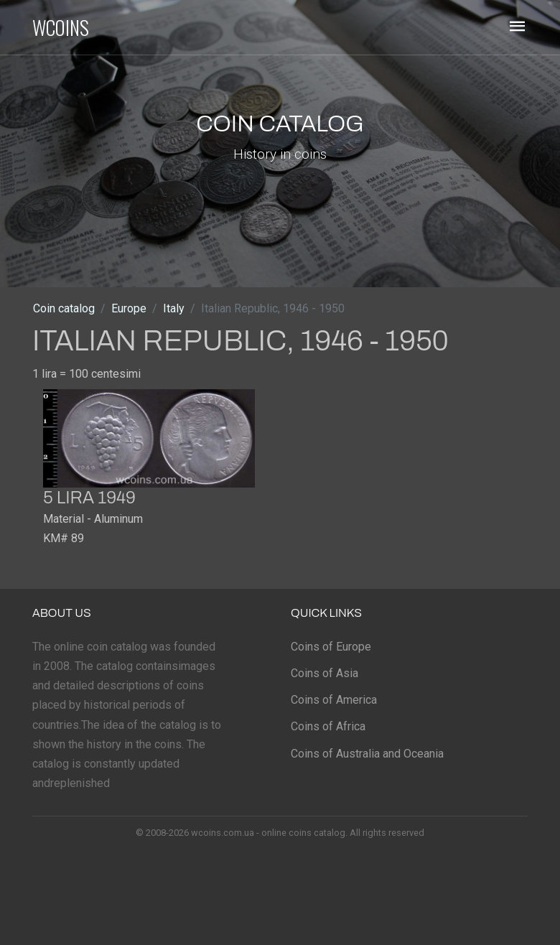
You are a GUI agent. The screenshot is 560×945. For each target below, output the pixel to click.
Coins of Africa (328, 726)
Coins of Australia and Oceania (367, 754)
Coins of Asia (325, 673)
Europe (129, 308)
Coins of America (334, 700)
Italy (174, 308)
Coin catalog (64, 308)
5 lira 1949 (89, 498)
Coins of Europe (331, 647)
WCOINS (61, 27)
